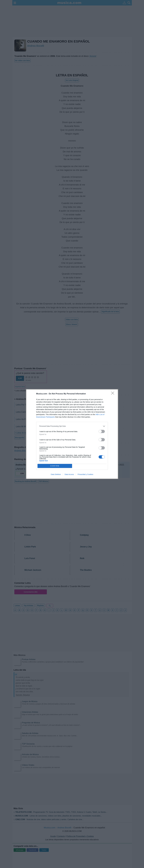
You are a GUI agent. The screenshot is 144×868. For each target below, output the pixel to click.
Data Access (69, 474)
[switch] (102, 431)
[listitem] (72, 426)
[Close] (113, 394)
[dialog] (72, 434)
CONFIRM (55, 466)
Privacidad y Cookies (85, 474)
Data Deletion (56, 474)
